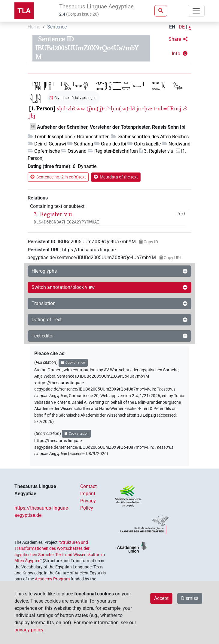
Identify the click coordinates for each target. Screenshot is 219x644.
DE (182, 27)
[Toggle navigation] (196, 11)
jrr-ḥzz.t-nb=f (153, 108)
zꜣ (185, 108)
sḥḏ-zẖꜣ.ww (71, 108)
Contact (88, 486)
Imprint (88, 494)
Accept (161, 598)
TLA (24, 11)
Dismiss (190, 598)
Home (34, 27)
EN (172, 27)
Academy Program (52, 579)
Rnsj (176, 108)
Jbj (32, 116)
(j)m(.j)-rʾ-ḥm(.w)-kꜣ (111, 108)
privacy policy (29, 630)
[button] (178, 39)
